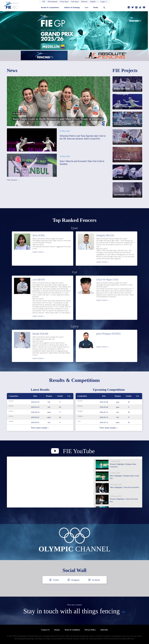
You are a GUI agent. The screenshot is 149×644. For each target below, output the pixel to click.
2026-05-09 (104, 407)
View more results (40, 428)
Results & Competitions (50, 7)
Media (96, 7)
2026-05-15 (104, 412)
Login (103, 2)
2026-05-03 (35, 402)
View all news (13, 180)
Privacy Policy (90, 630)
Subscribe (104, 630)
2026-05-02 (35, 412)
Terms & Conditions (72, 630)
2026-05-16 (104, 417)
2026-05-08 (104, 402)
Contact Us (45, 630)
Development (53, 2)
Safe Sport (75, 2)
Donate (57, 630)
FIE (44, 2)
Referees (84, 2)
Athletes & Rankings (72, 7)
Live (87, 7)
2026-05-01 (35, 417)
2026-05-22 (104, 422)
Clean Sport (64, 2)
